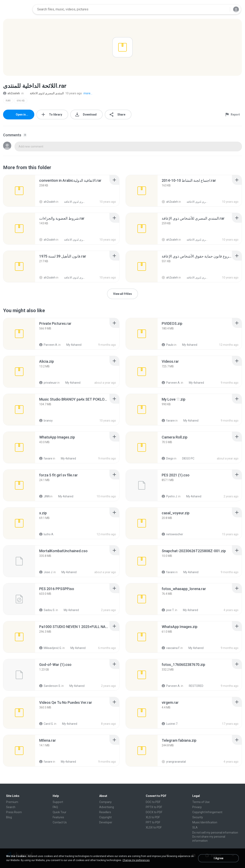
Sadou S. (47, 610)
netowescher (172, 534)
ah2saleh (11, 93)
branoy (46, 421)
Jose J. (46, 572)
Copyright (105, 817)
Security (198, 817)
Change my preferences (136, 860)
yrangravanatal (174, 762)
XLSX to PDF (154, 827)
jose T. (168, 610)
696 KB (21, 101)
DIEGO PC (186, 458)
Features (58, 817)
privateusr (48, 383)
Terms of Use (201, 802)
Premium (12, 802)
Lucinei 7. (170, 724)
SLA (195, 827)
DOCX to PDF (154, 812)
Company (105, 802)
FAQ (55, 807)
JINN (44, 496)
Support (58, 802)
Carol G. (46, 724)
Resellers (105, 812)
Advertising (107, 807)
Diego (168, 458)
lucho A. (47, 534)
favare (168, 421)
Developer (106, 822)
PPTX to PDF (154, 807)
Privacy (197, 807)
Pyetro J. (170, 496)
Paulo (168, 345)
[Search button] (224, 9)
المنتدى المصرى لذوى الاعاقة (45, 93)
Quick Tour (60, 812)
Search (11, 807)
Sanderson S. (50, 686)
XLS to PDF (153, 817)
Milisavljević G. (51, 648)
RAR (8, 101)
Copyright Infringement (207, 812)
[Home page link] (17, 9)
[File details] (19, 191)
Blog (9, 817)
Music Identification (205, 822)
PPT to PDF (153, 822)
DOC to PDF (153, 802)
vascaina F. (171, 648)
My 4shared (72, 345)
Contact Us (60, 822)
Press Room (14, 812)
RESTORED (194, 686)
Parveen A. (48, 345)
